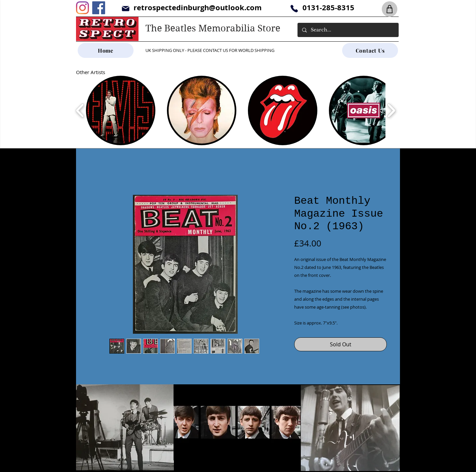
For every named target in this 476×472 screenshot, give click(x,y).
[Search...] (348, 30)
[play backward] (80, 110)
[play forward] (391, 110)
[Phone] (294, 8)
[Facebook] (99, 8)
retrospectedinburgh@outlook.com (198, 7)
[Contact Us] (370, 50)
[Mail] (125, 8)
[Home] (106, 50)
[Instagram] (82, 8)
